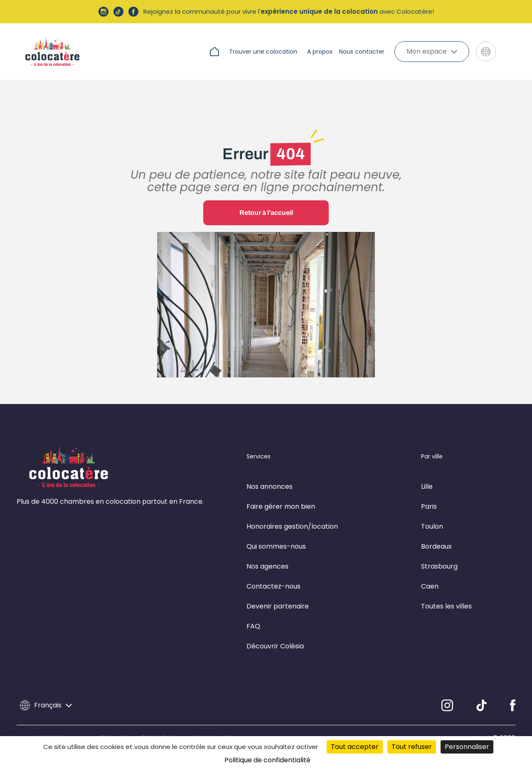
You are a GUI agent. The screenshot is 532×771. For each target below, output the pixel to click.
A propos (320, 52)
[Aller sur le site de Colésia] (509, 52)
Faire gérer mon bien (281, 506)
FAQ (253, 626)
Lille (427, 486)
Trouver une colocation (263, 52)
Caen (430, 586)
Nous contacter (362, 52)
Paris (429, 506)
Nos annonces (270, 486)
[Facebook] (513, 705)
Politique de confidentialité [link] (267, 760)
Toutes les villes (446, 606)
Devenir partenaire (278, 606)
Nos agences (267, 566)
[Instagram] (447, 705)
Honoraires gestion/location (292, 526)
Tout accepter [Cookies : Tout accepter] (355, 747)
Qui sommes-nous (276, 546)
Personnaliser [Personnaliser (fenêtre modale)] (467, 747)
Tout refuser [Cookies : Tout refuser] (412, 747)
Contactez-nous (273, 586)
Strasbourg (439, 566)
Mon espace (432, 51)
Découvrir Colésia (275, 646)
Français (46, 705)
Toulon (432, 526)
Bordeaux (436, 546)
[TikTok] (482, 705)
